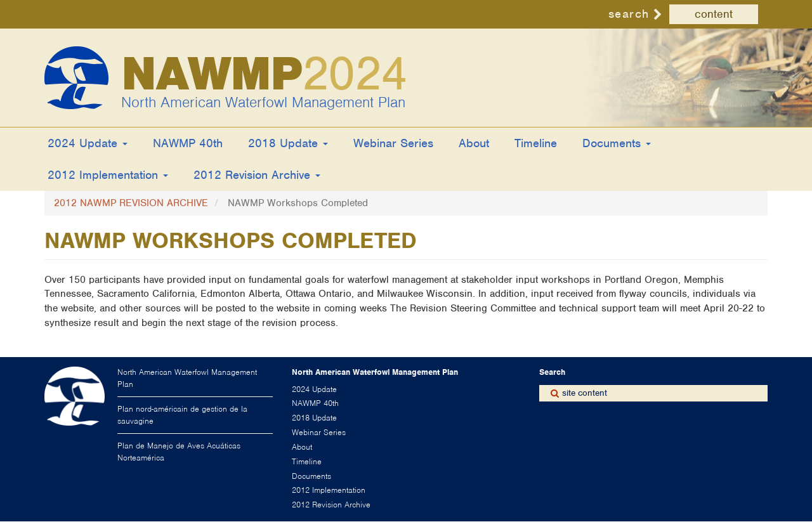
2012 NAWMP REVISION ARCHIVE (131, 203)
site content (585, 393)
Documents (617, 143)
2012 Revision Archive (257, 175)
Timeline (536, 143)
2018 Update (288, 143)
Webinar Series (393, 143)
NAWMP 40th (188, 143)
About (474, 143)
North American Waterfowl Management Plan (263, 102)
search (629, 14)
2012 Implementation (108, 175)
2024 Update (88, 143)
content (714, 14)
